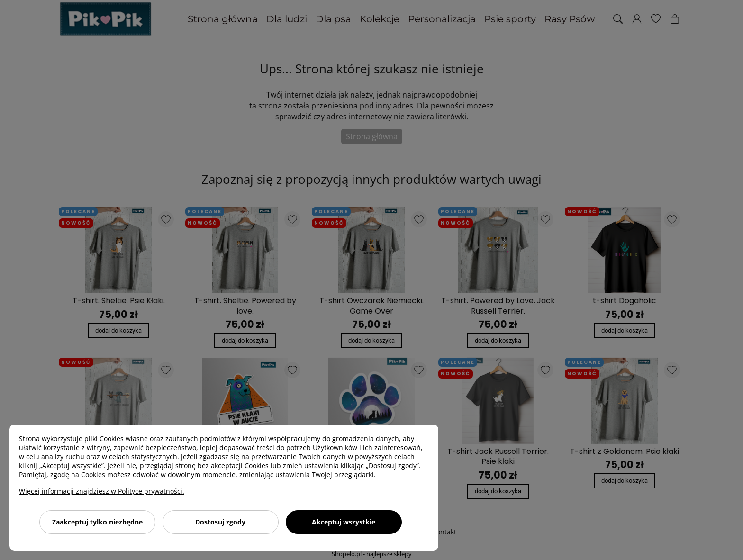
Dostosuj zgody (220, 522)
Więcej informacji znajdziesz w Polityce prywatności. (102, 491)
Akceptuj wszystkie (344, 522)
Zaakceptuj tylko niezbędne (97, 522)
